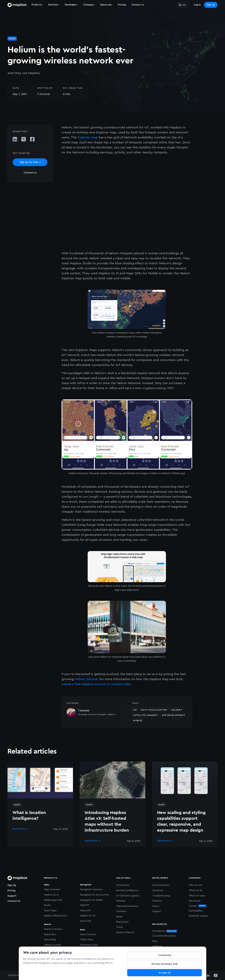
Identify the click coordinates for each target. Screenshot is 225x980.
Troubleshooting (161, 896)
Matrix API (85, 911)
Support (12, 896)
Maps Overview (52, 889)
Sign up (211, 5)
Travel (119, 927)
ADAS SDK (86, 921)
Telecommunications (127, 906)
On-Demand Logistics (128, 896)
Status (156, 906)
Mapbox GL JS (51, 895)
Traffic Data (86, 940)
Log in (197, 5)
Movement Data (89, 945)
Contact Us (14, 901)
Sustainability (196, 911)
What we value (197, 896)
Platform (157, 901)
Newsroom (195, 901)
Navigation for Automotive (94, 895)
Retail (119, 917)
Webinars (157, 946)
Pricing (11, 891)
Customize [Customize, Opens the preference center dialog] (165, 955)
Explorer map (88, 137)
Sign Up (12, 885)
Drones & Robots (125, 932)
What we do (196, 890)
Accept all (165, 973)
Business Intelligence (127, 890)
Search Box (50, 934)
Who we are (195, 885)
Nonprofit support (199, 916)
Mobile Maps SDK (53, 900)
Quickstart (158, 890)
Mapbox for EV (88, 916)
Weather (121, 901)
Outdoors (121, 911)
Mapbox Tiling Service (55, 916)
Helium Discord (86, 679)
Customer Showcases (164, 936)
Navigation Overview (91, 889)
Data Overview (88, 934)
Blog (155, 941)
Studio (47, 905)
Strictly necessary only (165, 964)
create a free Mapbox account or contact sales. (97, 684)
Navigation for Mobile (91, 900)
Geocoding (50, 940)
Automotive (123, 885)
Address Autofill (52, 945)
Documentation (161, 885)
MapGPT (85, 905)
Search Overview (53, 929)
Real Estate (122, 922)
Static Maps (50, 911)
